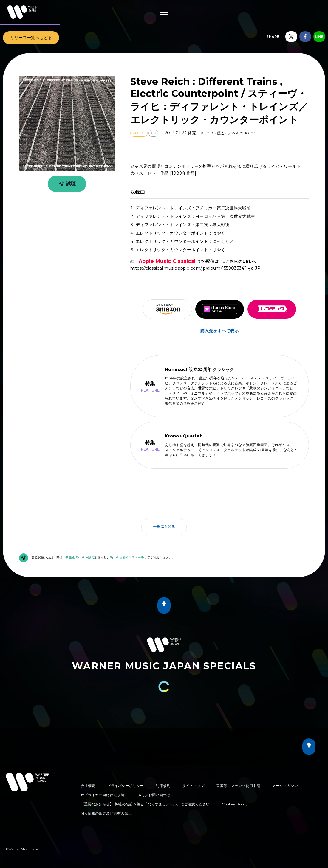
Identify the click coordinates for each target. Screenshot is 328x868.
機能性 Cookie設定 (80, 557)
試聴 (66, 184)
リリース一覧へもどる (31, 38)
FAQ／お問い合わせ (154, 795)
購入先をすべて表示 (220, 331)
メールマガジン (285, 786)
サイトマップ (193, 786)
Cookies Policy (235, 804)
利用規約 (163, 786)
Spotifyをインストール (127, 557)
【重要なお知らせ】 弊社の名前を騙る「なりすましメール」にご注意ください (145, 804)
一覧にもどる (164, 526)
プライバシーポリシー (125, 786)
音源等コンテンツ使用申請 (238, 786)
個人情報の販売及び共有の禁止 (106, 813)
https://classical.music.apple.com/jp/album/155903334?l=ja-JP (195, 265)
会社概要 (88, 786)
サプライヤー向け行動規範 (103, 795)
